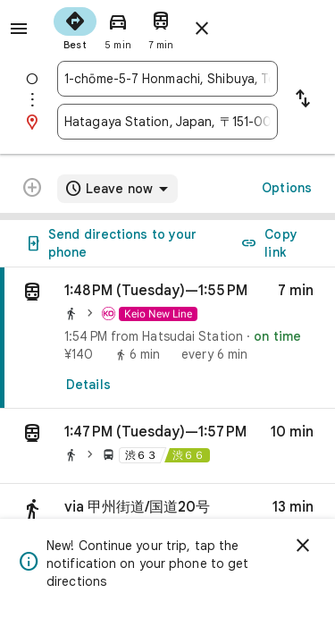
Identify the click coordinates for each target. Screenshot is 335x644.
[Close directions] (202, 29)
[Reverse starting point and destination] (303, 100)
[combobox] (167, 79)
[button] (167, 446)
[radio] (75, 27)
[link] (167, 338)
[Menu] (19, 29)
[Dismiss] (303, 546)
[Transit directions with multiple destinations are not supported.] (32, 190)
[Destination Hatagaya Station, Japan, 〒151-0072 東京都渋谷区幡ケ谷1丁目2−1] (167, 122)
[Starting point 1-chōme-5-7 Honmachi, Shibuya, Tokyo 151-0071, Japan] (167, 79)
